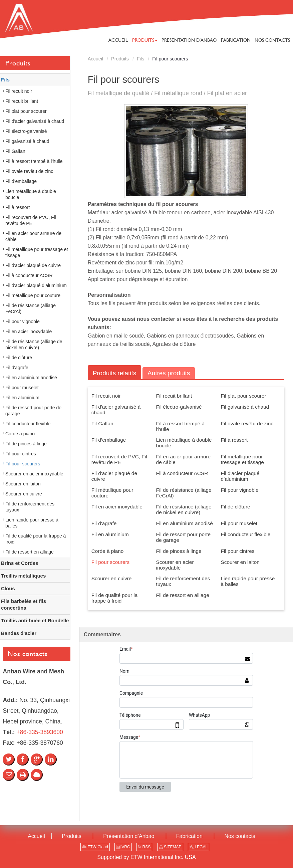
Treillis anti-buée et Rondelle (35, 620)
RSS (144, 847)
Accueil (95, 59)
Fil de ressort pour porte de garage (183, 537)
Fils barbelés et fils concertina (24, 604)
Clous (8, 588)
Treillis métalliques (23, 576)
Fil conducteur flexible (246, 534)
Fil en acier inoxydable (117, 507)
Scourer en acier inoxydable (175, 565)
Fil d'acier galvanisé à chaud (116, 410)
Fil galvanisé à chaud (245, 407)
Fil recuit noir (106, 396)
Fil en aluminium (110, 534)
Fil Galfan (102, 423)
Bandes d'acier (19, 633)
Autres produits (170, 373)
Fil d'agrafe (104, 523)
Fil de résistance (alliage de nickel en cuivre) (184, 509)
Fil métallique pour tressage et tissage (242, 460)
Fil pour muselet (239, 523)
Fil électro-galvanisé (179, 407)
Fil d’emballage (109, 440)
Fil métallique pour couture (112, 493)
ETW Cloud (95, 847)
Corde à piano (108, 551)
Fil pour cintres (238, 551)
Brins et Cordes (20, 563)
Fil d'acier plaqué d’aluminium (240, 476)
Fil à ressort (234, 440)
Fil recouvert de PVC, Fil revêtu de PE (119, 460)
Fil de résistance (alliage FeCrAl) (184, 493)
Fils (140, 59)
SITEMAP (170, 847)
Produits (120, 59)
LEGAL (199, 847)
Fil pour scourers (111, 562)
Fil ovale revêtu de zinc (247, 423)
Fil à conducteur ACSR (182, 474)
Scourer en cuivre (112, 579)
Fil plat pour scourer (244, 396)
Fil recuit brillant (174, 396)
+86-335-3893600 (40, 732)
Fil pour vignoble (240, 490)
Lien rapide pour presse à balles (248, 582)
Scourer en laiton (240, 562)
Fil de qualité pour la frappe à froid (115, 598)
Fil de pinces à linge (179, 551)
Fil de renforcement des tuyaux (183, 582)
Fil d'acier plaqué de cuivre (114, 476)
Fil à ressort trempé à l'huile (180, 426)
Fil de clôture (236, 507)
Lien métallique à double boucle (184, 443)
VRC (123, 847)
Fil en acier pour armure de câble (183, 460)
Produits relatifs (115, 373)
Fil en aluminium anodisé (185, 523)
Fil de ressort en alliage (183, 595)
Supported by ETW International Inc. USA (146, 857)
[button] (145, 40)
